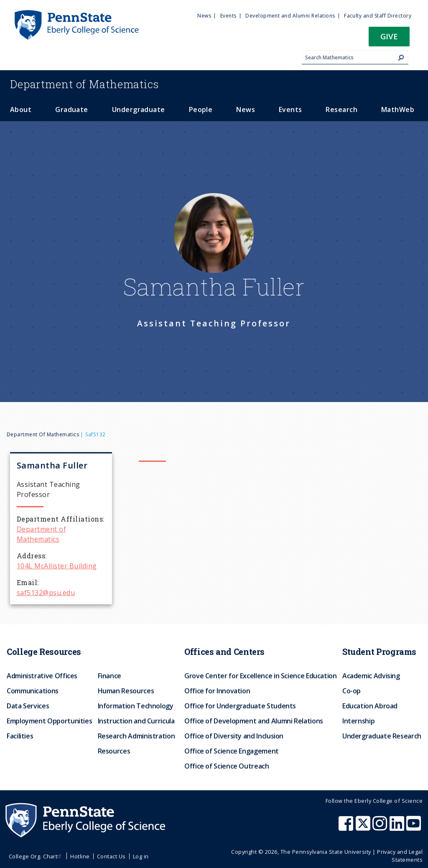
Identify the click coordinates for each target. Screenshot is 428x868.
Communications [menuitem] (33, 691)
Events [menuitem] (228, 16)
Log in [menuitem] (141, 856)
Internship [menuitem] (358, 721)
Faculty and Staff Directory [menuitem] (378, 16)
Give (389, 36)
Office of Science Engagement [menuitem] (232, 751)
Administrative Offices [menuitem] (42, 676)
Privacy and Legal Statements (400, 856)
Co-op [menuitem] (352, 691)
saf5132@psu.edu (46, 593)
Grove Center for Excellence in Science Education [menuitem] (261, 676)
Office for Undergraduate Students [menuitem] (240, 706)
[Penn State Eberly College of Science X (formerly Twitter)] (364, 827)
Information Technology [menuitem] (136, 706)
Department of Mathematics (43, 434)
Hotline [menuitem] (80, 856)
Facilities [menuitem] (20, 736)
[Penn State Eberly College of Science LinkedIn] (398, 827)
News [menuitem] (204, 16)
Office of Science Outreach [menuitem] (227, 766)
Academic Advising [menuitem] (371, 676)
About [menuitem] (21, 109)
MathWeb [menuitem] (398, 109)
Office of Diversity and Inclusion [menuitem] (234, 736)
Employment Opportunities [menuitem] (49, 721)
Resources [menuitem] (114, 751)
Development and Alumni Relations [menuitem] (290, 16)
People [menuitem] (201, 109)
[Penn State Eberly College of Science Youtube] (414, 827)
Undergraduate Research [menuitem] (382, 736)
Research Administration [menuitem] (136, 736)
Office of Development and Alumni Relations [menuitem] (254, 721)
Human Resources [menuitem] (126, 691)
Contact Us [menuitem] (111, 856)
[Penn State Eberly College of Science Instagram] (381, 827)
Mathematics (84, 84)
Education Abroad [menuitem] (370, 706)
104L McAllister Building (57, 566)
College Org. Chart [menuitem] (36, 856)
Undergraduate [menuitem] (139, 109)
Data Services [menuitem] (28, 706)
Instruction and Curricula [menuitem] (136, 721)
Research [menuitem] (341, 109)
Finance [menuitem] (110, 676)
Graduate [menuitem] (72, 109)
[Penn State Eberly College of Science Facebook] (347, 827)
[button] (389, 39)
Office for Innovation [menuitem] (217, 691)
